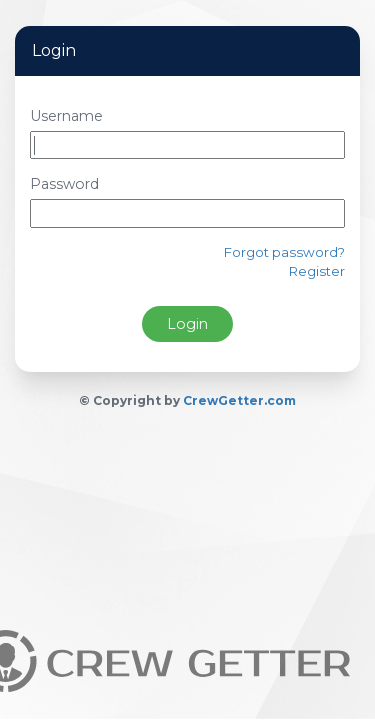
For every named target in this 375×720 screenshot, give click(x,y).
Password (64, 184)
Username (66, 116)
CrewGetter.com (239, 400)
